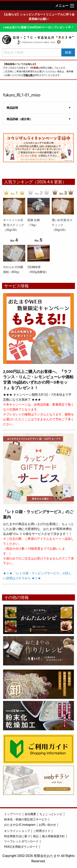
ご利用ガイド (42, 831)
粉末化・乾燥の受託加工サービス (26, 819)
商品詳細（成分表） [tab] (20, 119)
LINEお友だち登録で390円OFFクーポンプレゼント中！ (38, 27)
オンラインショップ (17, 831)
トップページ (13, 814)
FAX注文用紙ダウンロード (21, 847)
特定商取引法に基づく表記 (21, 836)
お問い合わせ (47, 825)
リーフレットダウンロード (21, 841)
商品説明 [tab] (12, 108)
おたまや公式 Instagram (20, 825)
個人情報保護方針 (53, 836)
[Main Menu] (72, 6)
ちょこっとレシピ (51, 814)
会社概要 (30, 814)
